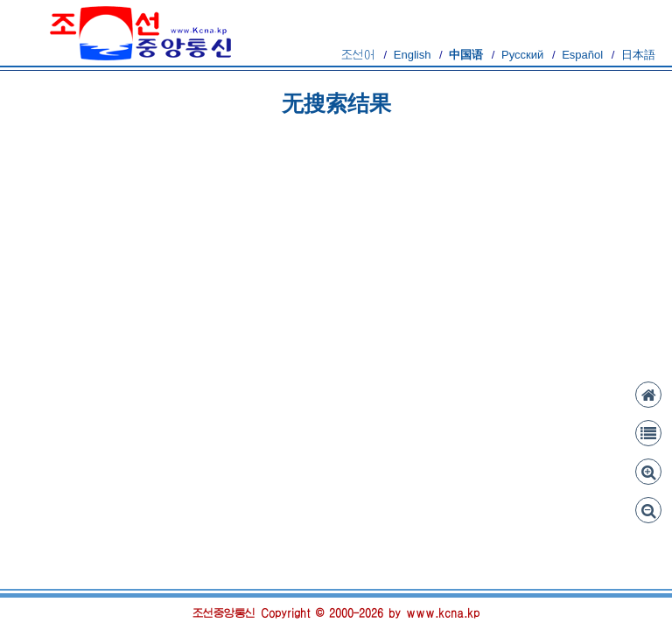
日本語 (638, 55)
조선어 (358, 55)
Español (582, 55)
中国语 (466, 55)
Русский (522, 55)
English (413, 55)
